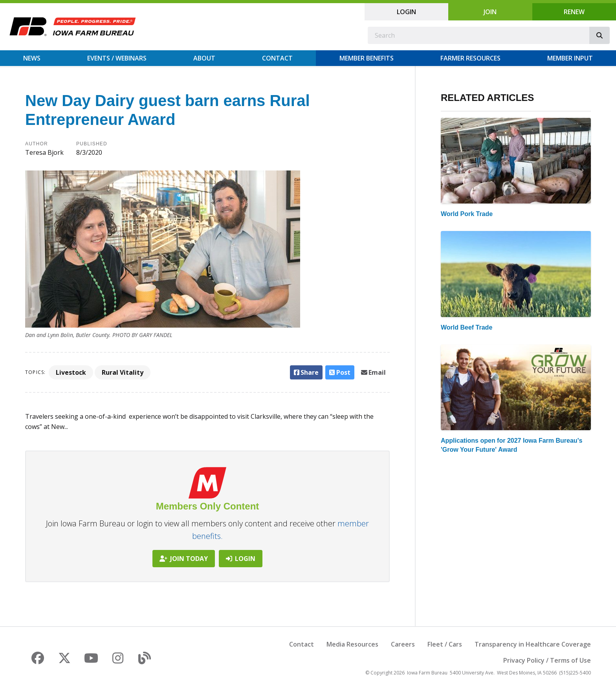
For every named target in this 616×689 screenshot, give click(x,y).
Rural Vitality (123, 372)
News (32, 58)
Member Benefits (367, 58)
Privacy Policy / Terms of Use (547, 660)
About (204, 58)
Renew (574, 12)
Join (490, 12)
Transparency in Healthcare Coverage (533, 644)
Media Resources (352, 644)
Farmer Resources (470, 58)
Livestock (71, 372)
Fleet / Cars (445, 644)
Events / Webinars (117, 58)
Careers (403, 644)
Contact (277, 58)
